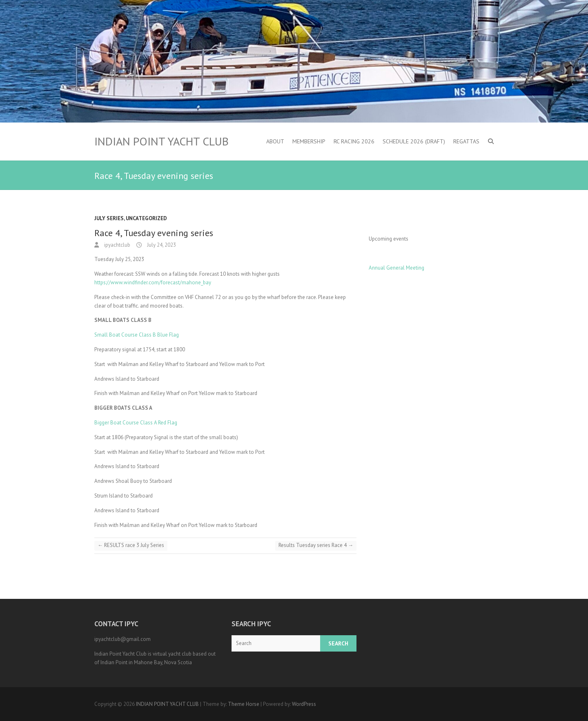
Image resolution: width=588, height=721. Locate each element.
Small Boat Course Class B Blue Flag (137, 335)
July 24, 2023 (161, 245)
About (275, 141)
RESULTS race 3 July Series (131, 545)
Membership (309, 141)
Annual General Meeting (396, 268)
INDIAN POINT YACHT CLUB (161, 141)
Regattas (466, 141)
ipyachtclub (117, 245)
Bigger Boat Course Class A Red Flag (136, 423)
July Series (109, 218)
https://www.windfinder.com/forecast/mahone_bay (153, 282)
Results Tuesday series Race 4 (316, 545)
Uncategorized (146, 218)
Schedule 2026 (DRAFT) (414, 141)
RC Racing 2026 (354, 141)
